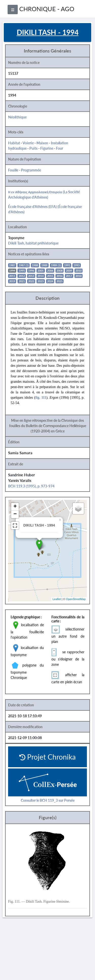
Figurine (47, 148)
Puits (33, 148)
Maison (42, 143)
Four (60, 148)
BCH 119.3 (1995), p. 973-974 (31, 486)
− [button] (15, 514)
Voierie (28, 143)
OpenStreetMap (76, 599)
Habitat (14, 143)
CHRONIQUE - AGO (47, 9)
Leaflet (57, 599)
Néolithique (17, 117)
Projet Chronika (48, 757)
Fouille (13, 170)
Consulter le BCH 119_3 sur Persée (48, 800)
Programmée (31, 170)
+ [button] (15, 507)
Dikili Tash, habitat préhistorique (33, 243)
